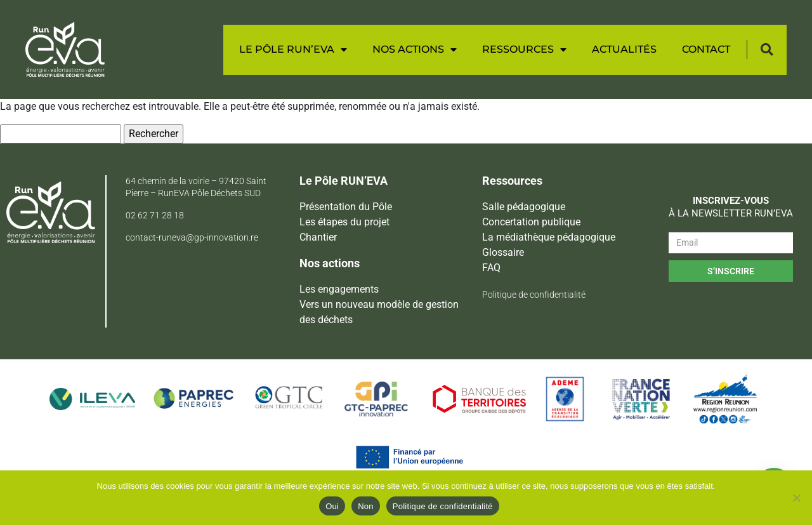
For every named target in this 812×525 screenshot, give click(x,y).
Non (366, 506)
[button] (767, 50)
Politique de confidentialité (443, 506)
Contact (706, 49)
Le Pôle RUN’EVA (293, 50)
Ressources (524, 50)
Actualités (624, 49)
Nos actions (415, 50)
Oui (332, 506)
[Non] (796, 498)
